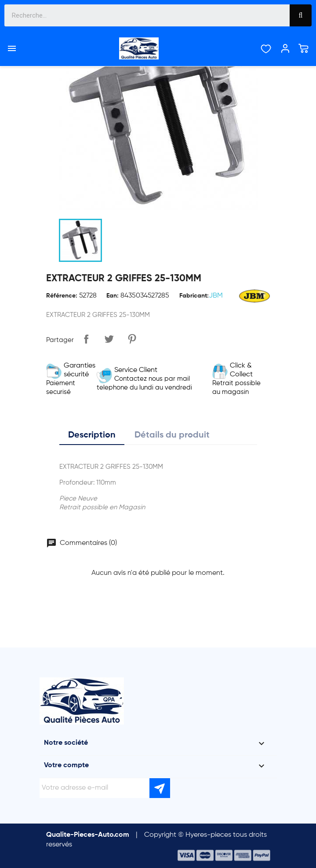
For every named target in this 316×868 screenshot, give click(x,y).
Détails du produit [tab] (172, 435)
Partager (86, 339)
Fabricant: (194, 296)
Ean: (113, 296)
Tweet (109, 339)
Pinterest (132, 339)
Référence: (62, 296)
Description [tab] (92, 435)
